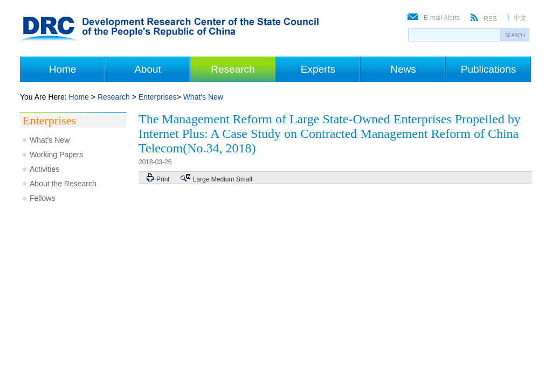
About (148, 69)
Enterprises (158, 97)
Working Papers (56, 155)
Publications (488, 69)
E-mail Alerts (442, 18)
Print (163, 179)
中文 (520, 18)
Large (201, 179)
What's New (203, 97)
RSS (490, 19)
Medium (223, 179)
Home (63, 69)
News (403, 69)
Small (244, 179)
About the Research (63, 184)
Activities (44, 169)
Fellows (42, 198)
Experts (318, 69)
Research (233, 69)
